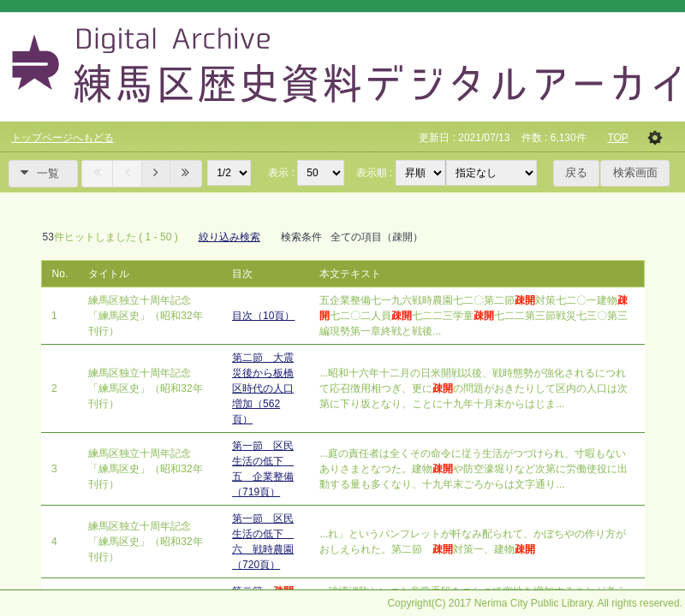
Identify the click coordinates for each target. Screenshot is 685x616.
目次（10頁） (263, 316)
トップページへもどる (63, 138)
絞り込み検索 (229, 237)
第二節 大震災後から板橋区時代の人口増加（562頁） (263, 388)
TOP (617, 138)
